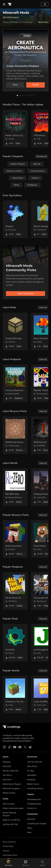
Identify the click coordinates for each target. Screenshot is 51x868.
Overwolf (31, 819)
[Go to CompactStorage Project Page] (15, 331)
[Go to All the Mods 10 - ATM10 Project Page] (15, 591)
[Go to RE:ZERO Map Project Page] (15, 487)
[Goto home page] (10, 4)
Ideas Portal (32, 766)
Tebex (30, 828)
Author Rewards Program (10, 814)
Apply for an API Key (11, 820)
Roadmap (31, 780)
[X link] (25, 747)
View (15, 85)
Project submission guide (13, 808)
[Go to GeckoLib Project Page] (15, 643)
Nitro (29, 833)
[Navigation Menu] (4, 4)
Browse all (42, 156)
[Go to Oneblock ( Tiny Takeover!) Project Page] (15, 695)
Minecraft (7, 766)
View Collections (26, 294)
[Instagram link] (4, 747)
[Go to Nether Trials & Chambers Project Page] (15, 128)
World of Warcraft (10, 771)
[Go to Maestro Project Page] (15, 219)
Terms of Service (9, 842)
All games (7, 762)
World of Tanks (9, 793)
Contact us (32, 808)
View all (43, 308)
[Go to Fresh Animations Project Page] (15, 539)
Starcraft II (7, 780)
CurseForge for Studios (37, 824)
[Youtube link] (15, 747)
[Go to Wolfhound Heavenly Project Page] (15, 435)
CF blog (30, 771)
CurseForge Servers (35, 789)
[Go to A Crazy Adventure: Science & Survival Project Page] (15, 383)
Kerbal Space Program (12, 784)
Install (35, 85)
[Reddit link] (30, 747)
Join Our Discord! (35, 762)
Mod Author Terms (10, 855)
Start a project (9, 804)
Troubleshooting (34, 804)
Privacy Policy (8, 846)
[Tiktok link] (10, 747)
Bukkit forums (33, 784)
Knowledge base (34, 799)
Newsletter (32, 775)
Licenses (6, 851)
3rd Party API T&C (10, 824)
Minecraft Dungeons (11, 789)
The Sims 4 (7, 775)
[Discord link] (20, 747)
